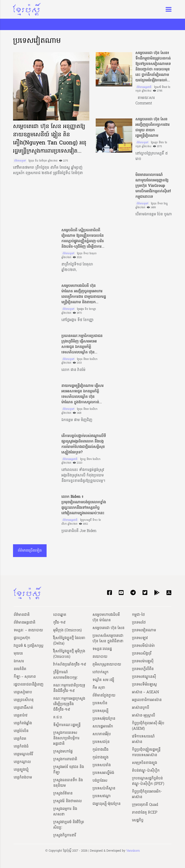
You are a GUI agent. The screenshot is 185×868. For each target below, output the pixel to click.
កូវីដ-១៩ (59, 623)
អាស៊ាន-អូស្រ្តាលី (144, 716)
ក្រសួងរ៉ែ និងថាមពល (67, 801)
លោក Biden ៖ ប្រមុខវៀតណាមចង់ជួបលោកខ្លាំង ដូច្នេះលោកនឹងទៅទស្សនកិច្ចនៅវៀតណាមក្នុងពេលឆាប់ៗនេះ (84, 505)
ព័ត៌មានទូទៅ (20, 161)
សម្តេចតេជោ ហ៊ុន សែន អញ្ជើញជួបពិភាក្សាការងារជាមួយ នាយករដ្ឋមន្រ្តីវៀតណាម (153, 128)
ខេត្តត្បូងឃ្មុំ (21, 770)
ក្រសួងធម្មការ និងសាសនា (65, 812)
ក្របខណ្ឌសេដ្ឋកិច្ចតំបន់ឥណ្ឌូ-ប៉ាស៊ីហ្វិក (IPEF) (148, 781)
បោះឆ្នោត (60, 615)
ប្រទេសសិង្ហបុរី (142, 654)
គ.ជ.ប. (58, 717)
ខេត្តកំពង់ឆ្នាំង (23, 723)
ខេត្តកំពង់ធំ (21, 747)
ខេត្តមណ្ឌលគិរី (23, 754)
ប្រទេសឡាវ (140, 638)
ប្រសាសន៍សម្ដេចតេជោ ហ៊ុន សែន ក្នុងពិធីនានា (108, 639)
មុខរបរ (18, 654)
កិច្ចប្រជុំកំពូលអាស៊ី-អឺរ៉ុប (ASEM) (148, 726)
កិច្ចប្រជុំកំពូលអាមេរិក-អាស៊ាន (147, 794)
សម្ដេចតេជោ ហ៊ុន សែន (108, 628)
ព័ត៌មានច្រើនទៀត (30, 551)
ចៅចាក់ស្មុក (100, 672)
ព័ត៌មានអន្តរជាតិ (144, 87)
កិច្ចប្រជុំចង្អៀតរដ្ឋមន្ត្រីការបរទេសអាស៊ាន (146, 752)
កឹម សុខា (99, 688)
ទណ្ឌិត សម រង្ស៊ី (103, 680)
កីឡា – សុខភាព (25, 677)
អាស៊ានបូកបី (141, 708)
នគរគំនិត (20, 669)
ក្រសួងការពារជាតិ (65, 759)
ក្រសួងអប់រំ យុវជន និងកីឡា (69, 770)
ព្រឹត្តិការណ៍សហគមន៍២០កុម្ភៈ (66, 675)
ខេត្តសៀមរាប (23, 692)
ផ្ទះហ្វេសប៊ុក (22, 638)
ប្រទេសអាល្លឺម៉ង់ (103, 773)
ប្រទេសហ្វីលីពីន (143, 669)
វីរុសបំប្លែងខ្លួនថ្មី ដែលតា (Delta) (69, 641)
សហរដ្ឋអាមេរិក (103, 727)
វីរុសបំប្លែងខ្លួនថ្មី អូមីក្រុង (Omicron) (69, 654)
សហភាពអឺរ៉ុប (102, 734)
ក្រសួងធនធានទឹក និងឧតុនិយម (68, 783)
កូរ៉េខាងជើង (100, 750)
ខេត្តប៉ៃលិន (21, 731)
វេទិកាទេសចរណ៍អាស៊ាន (143, 739)
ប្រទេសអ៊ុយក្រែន (104, 719)
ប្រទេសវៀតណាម (144, 630)
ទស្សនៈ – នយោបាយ (28, 630)
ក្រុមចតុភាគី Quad (145, 805)
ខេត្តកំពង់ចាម (23, 778)
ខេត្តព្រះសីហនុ (24, 700)
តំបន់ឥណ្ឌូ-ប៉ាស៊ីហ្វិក (146, 771)
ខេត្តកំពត (20, 739)
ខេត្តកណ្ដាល (22, 762)
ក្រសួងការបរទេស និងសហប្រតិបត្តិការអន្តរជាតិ (66, 738)
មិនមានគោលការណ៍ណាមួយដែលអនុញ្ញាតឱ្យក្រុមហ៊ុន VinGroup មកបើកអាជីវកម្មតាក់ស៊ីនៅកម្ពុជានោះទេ (153, 186)
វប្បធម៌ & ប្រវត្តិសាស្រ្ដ (29, 646)
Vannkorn (133, 851)
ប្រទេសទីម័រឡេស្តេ (144, 685)
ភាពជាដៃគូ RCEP (145, 813)
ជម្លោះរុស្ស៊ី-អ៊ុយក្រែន (107, 804)
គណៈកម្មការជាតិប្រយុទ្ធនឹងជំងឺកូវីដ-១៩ (69, 688)
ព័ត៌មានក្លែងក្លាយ (104, 696)
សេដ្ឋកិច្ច (138, 820)
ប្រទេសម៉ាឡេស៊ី (143, 661)
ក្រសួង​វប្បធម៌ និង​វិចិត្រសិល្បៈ (69, 825)
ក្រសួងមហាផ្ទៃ (63, 752)
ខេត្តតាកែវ (21, 716)
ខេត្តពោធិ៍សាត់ (23, 708)
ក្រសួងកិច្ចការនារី (65, 835)
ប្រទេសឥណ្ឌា (102, 796)
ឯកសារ (19, 661)
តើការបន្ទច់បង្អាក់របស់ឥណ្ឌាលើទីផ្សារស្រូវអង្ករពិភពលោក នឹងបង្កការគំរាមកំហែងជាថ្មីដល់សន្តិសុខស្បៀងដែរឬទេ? (84, 444)
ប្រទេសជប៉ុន (101, 742)
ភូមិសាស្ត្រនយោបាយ (107, 665)
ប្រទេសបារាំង (102, 765)
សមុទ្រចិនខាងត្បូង (145, 763)
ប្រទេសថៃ (139, 623)
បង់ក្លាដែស (100, 781)
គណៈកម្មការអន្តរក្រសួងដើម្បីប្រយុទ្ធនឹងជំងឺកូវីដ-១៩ (69, 704)
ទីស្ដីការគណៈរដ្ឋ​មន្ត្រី (67, 725)
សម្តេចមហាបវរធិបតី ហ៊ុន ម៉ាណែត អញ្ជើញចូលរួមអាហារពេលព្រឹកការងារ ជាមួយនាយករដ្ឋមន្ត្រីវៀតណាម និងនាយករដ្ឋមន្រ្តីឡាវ (84, 294)
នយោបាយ (100, 657)
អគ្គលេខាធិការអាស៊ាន (147, 700)
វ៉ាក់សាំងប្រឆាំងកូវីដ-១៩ (70, 665)
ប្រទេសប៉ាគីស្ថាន (104, 788)
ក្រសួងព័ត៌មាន (63, 794)
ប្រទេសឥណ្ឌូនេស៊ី (144, 677)
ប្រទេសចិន (100, 703)
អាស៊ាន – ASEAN (145, 692)
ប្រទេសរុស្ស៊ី (100, 711)
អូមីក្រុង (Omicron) (67, 630)
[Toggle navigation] (167, 9)
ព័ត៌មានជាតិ (22, 615)
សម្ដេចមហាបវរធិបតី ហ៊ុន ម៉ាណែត (106, 618)
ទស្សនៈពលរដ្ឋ (102, 649)
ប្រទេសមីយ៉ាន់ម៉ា (143, 646)
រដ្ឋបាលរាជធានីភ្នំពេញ (29, 685)
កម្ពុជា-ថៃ (138, 615)
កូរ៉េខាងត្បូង (100, 758)
